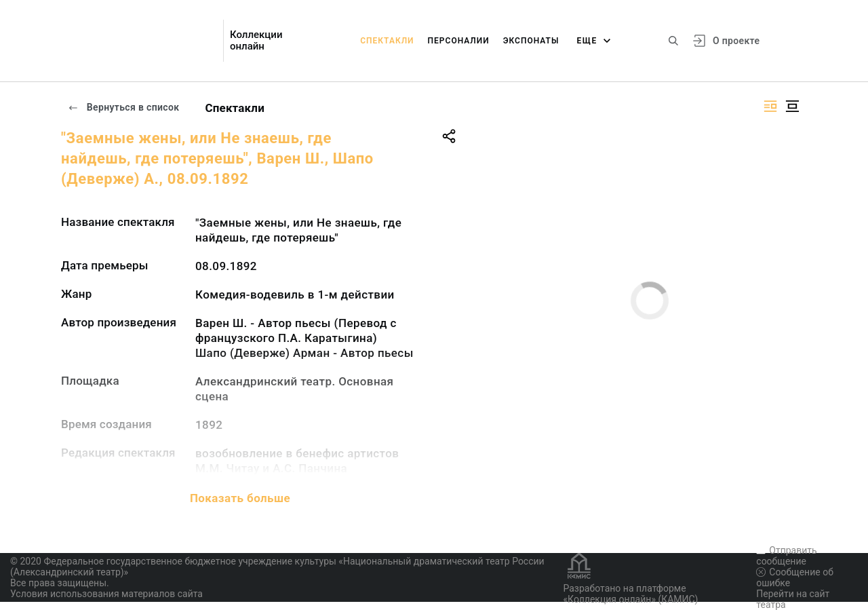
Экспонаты (531, 41)
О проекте (736, 41)
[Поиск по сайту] (673, 41)
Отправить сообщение (786, 556)
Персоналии (459, 41)
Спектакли (387, 41)
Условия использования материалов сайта (106, 594)
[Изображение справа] (770, 106)
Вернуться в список (123, 107)
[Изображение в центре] (792, 106)
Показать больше (240, 498)
